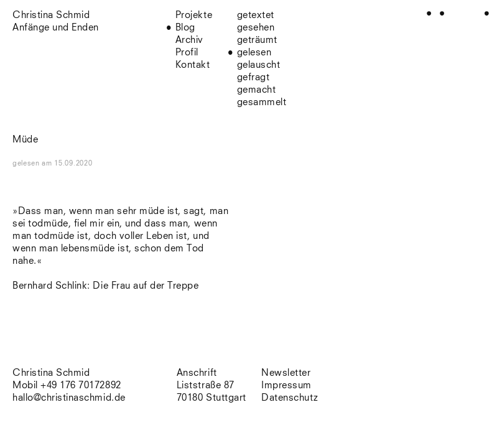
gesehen (256, 28)
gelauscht (259, 65)
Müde (25, 140)
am (67, 163)
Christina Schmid (51, 373)
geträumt (257, 40)
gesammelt (262, 102)
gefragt (253, 77)
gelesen (254, 53)
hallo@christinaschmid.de (69, 398)
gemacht (257, 90)
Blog (185, 28)
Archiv (189, 40)
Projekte (194, 15)
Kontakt (193, 65)
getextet (256, 15)
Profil (187, 53)
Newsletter (286, 373)
